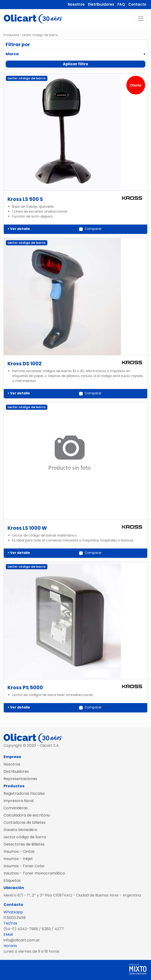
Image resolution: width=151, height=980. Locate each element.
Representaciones (20, 779)
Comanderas (16, 808)
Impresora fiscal (19, 801)
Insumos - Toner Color (24, 866)
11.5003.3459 (15, 918)
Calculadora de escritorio (27, 815)
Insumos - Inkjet (18, 859)
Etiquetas (12, 880)
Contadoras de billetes (25, 822)
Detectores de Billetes (24, 844)
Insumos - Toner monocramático (34, 873)
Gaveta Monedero (20, 830)
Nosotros (76, 4)
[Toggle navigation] (141, 19)
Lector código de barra (25, 837)
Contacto (137, 4)
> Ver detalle (19, 229)
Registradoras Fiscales (24, 793)
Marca (12, 54)
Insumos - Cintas (19, 851)
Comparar (93, 229)
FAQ (121, 4)
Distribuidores (101, 4)
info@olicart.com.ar (22, 940)
